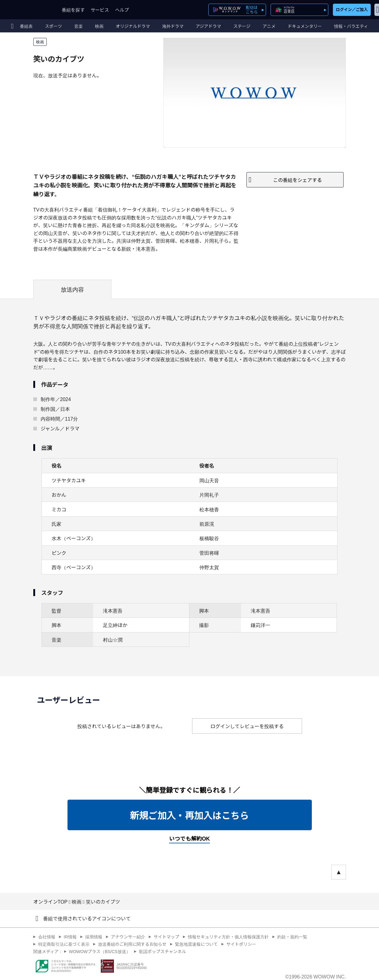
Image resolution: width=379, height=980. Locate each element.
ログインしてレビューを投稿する (247, 726)
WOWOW (27, 10)
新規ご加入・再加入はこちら (190, 815)
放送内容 (72, 289)
